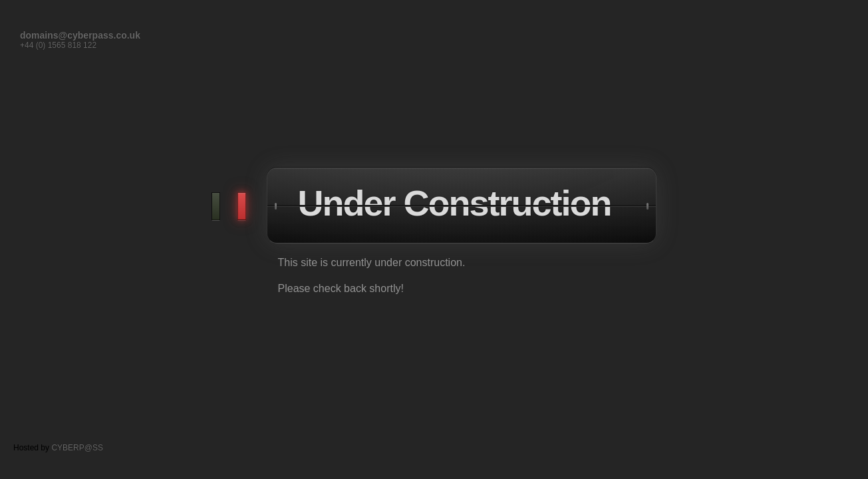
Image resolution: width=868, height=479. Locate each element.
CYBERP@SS (77, 448)
